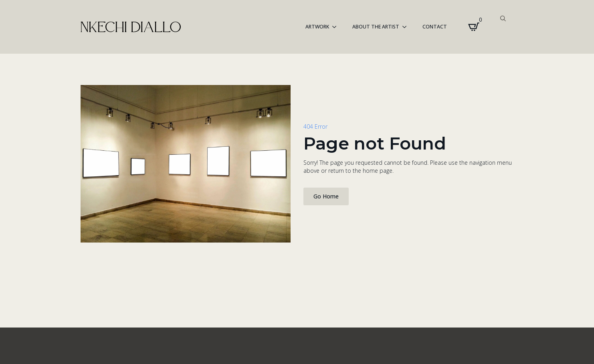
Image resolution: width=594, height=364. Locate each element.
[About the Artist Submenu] (407, 27)
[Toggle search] (503, 18)
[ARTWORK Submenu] (337, 27)
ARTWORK (317, 27)
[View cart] (474, 27)
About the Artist (376, 27)
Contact (435, 27)
